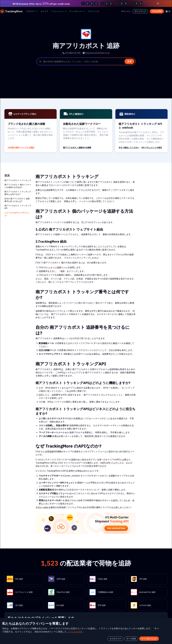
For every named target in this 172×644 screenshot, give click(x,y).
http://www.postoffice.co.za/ (97, 53)
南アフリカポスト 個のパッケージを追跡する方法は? (18, 186)
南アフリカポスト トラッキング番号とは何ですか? (18, 193)
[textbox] (89, 62)
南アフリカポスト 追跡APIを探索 (77, 147)
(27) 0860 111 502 (74, 53)
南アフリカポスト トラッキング (18, 180)
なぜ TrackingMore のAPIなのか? (17, 214)
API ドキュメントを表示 (152, 147)
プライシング (94, 11)
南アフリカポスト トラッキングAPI (18, 207)
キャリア (44, 11)
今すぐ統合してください (129, 147)
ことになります (80, 626)
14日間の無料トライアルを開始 (21, 147)
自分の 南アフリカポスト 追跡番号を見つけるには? (17, 200)
